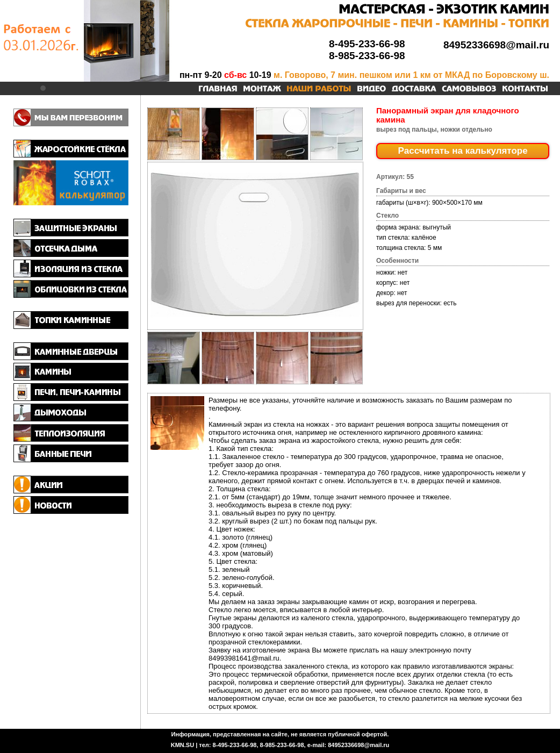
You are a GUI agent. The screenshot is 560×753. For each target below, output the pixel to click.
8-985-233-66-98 (367, 56)
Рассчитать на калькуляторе (463, 151)
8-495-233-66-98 (367, 44)
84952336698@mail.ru (496, 45)
